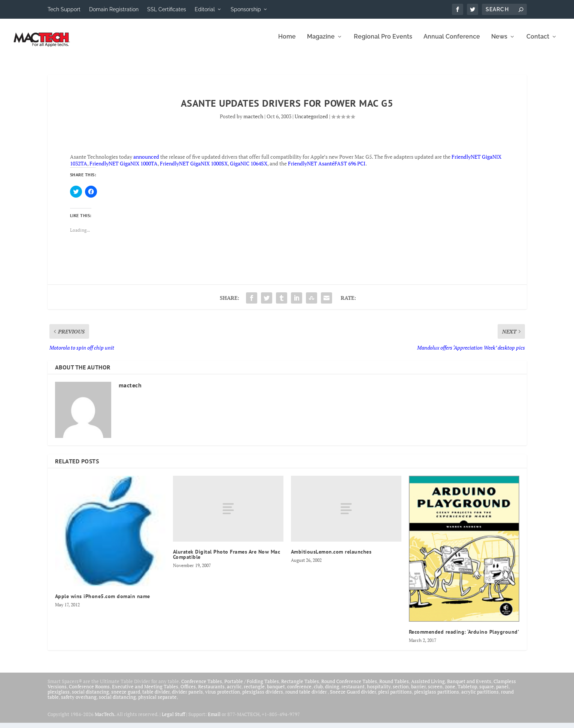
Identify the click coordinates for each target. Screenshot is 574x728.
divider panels (187, 697)
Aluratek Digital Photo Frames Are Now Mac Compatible (227, 560)
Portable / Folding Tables (252, 686)
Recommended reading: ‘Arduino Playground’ (464, 637)
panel (502, 692)
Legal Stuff (173, 719)
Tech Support (64, 9)
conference (299, 692)
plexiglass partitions (437, 697)
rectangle (254, 692)
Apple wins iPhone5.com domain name (103, 601)
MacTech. (105, 719)
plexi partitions (395, 697)
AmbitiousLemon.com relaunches (331, 557)
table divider (156, 697)
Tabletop (467, 692)
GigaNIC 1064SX (249, 169)
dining (332, 692)
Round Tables (394, 686)
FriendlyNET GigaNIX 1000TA (124, 169)
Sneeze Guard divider (353, 697)
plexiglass (59, 697)
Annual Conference (452, 42)
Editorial (205, 9)
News (499, 42)
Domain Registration (114, 9)
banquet (276, 692)
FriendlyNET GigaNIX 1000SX (194, 169)
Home (287, 42)
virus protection (223, 697)
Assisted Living (428, 686)
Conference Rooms (89, 692)
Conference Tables (202, 686)
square (487, 692)
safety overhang (79, 702)
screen (435, 692)
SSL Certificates (167, 9)
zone (450, 692)
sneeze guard (126, 697)
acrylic (234, 692)
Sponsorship (246, 9)
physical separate (157, 702)
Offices (188, 692)
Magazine (321, 42)
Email (214, 719)
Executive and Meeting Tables (145, 692)
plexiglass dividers (263, 697)
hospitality (379, 692)
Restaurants (211, 692)
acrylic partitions (480, 697)
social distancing (90, 697)
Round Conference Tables (349, 686)
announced (146, 162)
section (401, 692)
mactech (253, 121)
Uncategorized (311, 121)
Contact (538, 42)
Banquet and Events (469, 686)
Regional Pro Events (383, 42)
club (318, 692)
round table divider (306, 697)
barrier (418, 692)
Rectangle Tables (300, 686)
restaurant (353, 692)
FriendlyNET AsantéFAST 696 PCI (327, 169)
